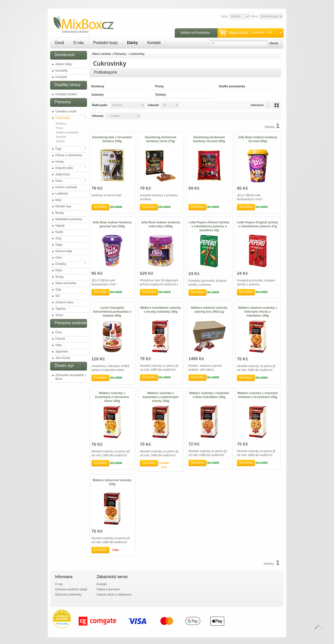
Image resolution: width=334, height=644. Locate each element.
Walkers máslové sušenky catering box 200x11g (209, 310)
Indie (58, 345)
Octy (58, 238)
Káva (59, 181)
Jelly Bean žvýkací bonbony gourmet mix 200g (112, 224)
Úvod (59, 43)
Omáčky (61, 264)
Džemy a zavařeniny (69, 155)
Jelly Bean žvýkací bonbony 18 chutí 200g (257, 139)
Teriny (59, 315)
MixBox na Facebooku (195, 33)
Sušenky (61, 137)
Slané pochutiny (66, 283)
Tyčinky (60, 141)
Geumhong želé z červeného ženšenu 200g (112, 139)
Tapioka (60, 309)
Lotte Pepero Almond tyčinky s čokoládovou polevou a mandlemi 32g (209, 226)
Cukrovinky (63, 118)
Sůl (57, 296)
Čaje (58, 149)
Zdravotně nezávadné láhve (70, 377)
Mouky (60, 213)
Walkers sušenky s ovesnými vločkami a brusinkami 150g (258, 395)
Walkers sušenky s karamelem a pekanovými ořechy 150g (161, 397)
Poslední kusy (105, 43)
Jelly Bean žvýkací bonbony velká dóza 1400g (161, 224)
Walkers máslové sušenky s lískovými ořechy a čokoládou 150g (258, 312)
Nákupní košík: (239, 32)
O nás (79, 43)
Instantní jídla (64, 168)
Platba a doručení (108, 589)
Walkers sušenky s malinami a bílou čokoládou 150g (209, 395)
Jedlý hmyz (63, 174)
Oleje (59, 245)
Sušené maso (64, 302)
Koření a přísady (66, 187)
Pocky (59, 128)
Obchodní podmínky (68, 595)
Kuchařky (61, 71)
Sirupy (59, 277)
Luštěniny (62, 194)
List (269, 105)
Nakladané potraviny (69, 219)
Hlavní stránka (101, 54)
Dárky (132, 43)
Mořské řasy (63, 206)
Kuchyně (61, 77)
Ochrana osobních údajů (71, 589)
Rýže (59, 270)
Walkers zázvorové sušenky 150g (112, 482)
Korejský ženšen (66, 94)
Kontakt (154, 43)
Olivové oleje (64, 251)
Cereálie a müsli (66, 111)
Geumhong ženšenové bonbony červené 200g (209, 139)
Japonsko (62, 352)
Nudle (59, 232)
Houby (60, 162)
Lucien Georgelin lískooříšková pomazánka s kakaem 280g (112, 312)
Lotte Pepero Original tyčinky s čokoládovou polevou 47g (258, 224)
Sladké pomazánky (67, 132)
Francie (60, 339)
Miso (58, 200)
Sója (58, 290)
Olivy (59, 258)
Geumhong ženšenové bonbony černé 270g (160, 139)
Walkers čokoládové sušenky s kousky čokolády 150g (160, 310)
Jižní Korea (63, 358)
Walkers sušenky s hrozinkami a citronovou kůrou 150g (112, 397)
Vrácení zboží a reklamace (114, 595)
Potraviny (120, 54)
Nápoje (60, 226)
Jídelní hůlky (64, 64)
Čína (58, 332)
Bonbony (61, 123)
